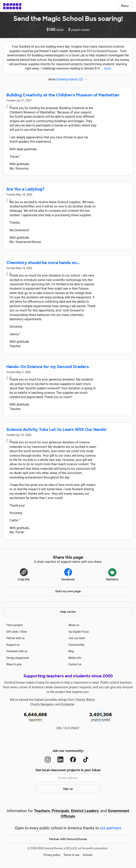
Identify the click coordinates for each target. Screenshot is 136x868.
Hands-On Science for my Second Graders (48, 367)
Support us (13, 645)
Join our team (77, 638)
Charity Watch (85, 700)
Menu (125, 6)
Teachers (42, 811)
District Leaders (85, 811)
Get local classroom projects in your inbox (68, 770)
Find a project (14, 625)
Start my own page (68, 591)
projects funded (101, 716)
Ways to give (14, 664)
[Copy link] (24, 574)
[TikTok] (86, 760)
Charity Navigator (42, 704)
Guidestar (68, 704)
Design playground (17, 658)
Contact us (75, 664)
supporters (35, 716)
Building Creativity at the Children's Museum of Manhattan (63, 95)
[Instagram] (48, 760)
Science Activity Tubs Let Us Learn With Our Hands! (56, 430)
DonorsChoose (12, 6)
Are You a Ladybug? (25, 189)
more (107, 68)
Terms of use (71, 855)
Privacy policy (52, 855)
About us (74, 625)
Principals (61, 811)
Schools (88, 855)
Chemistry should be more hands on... (43, 263)
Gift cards (12, 632)
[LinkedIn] (60, 760)
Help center (68, 612)
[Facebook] (73, 760)
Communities (76, 645)
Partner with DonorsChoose (68, 839)
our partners (111, 828)
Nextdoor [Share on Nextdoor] (112, 574)
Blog (71, 651)
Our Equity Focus (79, 632)
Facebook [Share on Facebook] (68, 574)
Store (24, 632)
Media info (75, 658)
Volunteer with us (17, 651)
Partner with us (15, 638)
